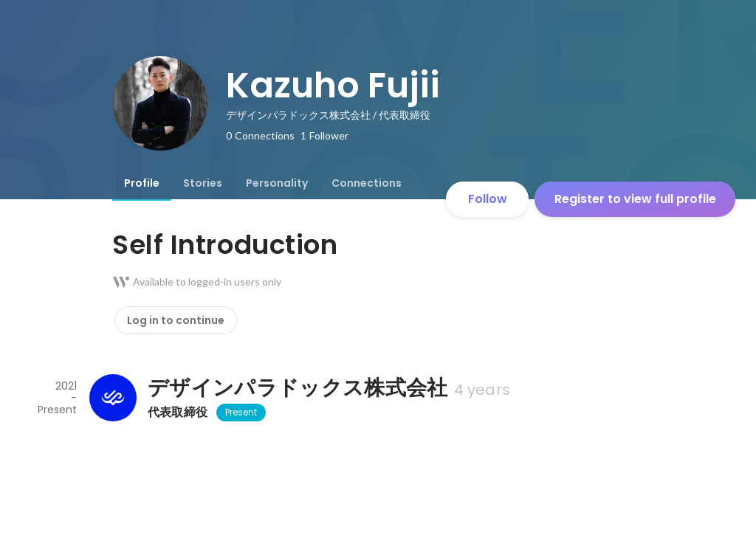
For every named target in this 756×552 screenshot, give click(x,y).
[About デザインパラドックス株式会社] (112, 398)
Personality (277, 183)
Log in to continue (176, 320)
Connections (367, 183)
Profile (142, 183)
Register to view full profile (635, 199)
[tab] (142, 183)
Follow (488, 199)
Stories (203, 183)
